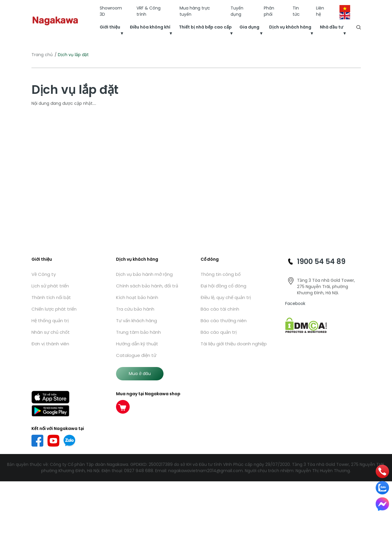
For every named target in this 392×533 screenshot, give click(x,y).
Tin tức (296, 11)
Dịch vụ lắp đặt (75, 90)
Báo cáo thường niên (224, 321)
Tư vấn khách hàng (137, 321)
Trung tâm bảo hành (138, 332)
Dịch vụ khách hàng (290, 27)
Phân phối (269, 11)
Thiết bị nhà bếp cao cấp (205, 27)
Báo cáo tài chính (220, 309)
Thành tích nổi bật (51, 297)
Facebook (295, 303)
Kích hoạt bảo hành (137, 297)
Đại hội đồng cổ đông (223, 286)
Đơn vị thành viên (50, 344)
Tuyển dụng (237, 11)
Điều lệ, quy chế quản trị (226, 297)
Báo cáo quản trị (219, 332)
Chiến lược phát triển (54, 309)
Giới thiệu (110, 27)
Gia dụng (249, 27)
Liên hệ (320, 11)
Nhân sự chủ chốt (51, 332)
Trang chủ (42, 55)
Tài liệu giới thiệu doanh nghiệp (234, 344)
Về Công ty (44, 274)
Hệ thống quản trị (50, 321)
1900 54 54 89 (321, 261)
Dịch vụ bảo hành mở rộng (144, 274)
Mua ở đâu (140, 374)
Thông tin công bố (221, 274)
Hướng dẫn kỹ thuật (137, 344)
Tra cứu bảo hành (135, 309)
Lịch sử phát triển (50, 286)
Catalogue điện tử (136, 355)
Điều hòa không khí (150, 27)
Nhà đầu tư (331, 27)
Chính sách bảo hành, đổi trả (147, 286)
